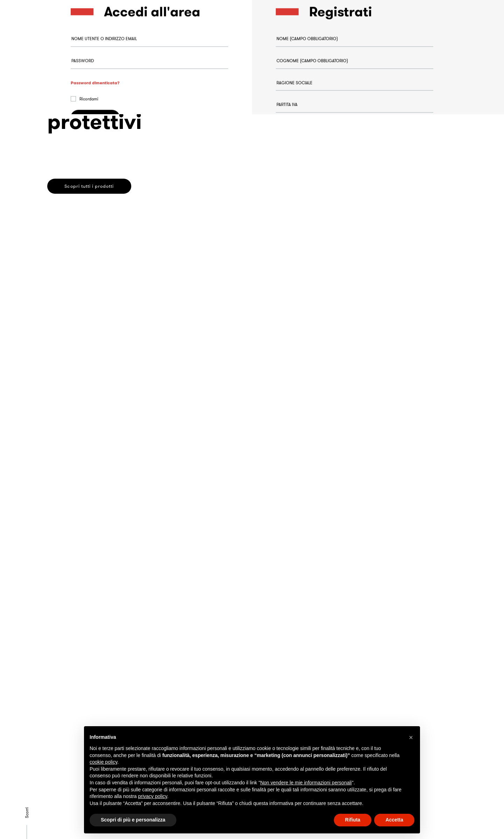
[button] (411, 737)
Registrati (300, 335)
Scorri (27, 813)
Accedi (95, 135)
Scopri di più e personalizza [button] (133, 820)
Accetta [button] (394, 820)
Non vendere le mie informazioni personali (306, 783)
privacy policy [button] (153, 796)
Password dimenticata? (95, 100)
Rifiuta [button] (353, 820)
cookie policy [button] (103, 762)
